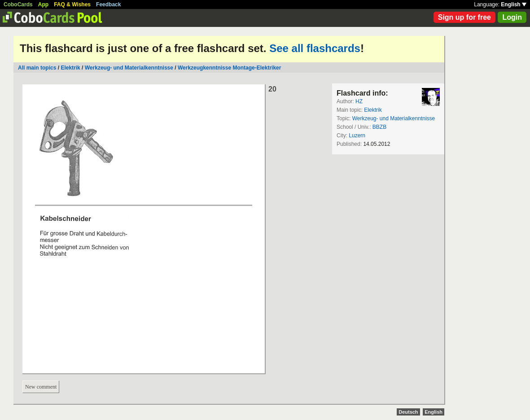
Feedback (108, 4)
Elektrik (70, 68)
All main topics (37, 68)
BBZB (379, 127)
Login (512, 17)
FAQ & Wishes (72, 4)
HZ (359, 101)
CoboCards (18, 4)
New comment (41, 387)
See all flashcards (315, 48)
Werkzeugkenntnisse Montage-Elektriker (230, 68)
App (43, 4)
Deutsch (408, 412)
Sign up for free (464, 17)
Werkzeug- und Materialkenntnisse (129, 68)
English (514, 4)
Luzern (357, 136)
